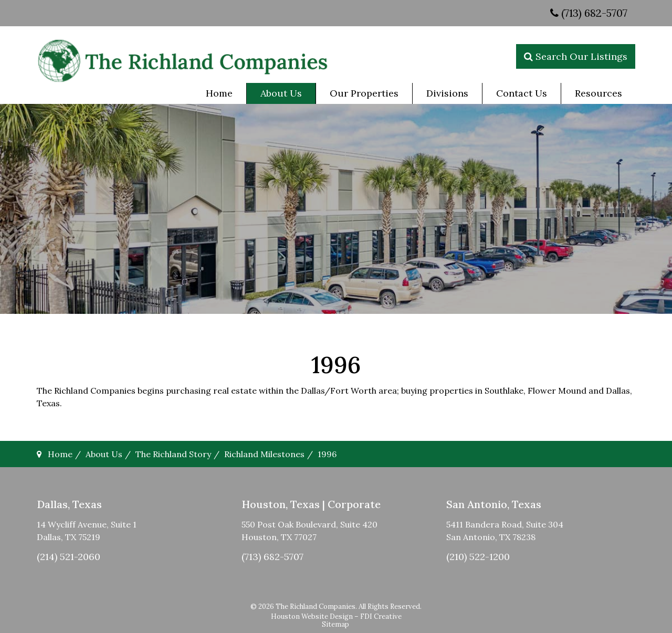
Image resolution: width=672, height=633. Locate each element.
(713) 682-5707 (589, 13)
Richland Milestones (264, 454)
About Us (104, 454)
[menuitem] (219, 93)
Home (60, 454)
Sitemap (335, 624)
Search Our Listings (576, 56)
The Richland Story (173, 454)
